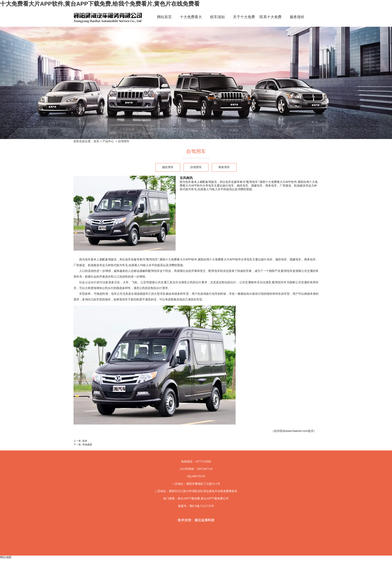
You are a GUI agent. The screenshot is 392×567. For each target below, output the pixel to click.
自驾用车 (196, 167)
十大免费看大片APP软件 (191, 21)
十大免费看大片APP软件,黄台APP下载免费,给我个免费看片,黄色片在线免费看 (100, 4)
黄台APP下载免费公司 (215, 499)
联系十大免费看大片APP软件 (271, 21)
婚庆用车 (168, 167)
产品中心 (108, 141)
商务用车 (224, 167)
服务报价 (297, 17)
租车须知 (217, 17)
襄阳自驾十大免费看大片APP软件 (219, 259)
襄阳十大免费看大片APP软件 (178, 259)
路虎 (85, 441)
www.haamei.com (297, 431)
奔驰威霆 (87, 445)
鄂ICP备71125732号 (202, 506)
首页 (96, 141)
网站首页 (164, 17)
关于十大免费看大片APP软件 (244, 21)
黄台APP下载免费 (189, 499)
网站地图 (6, 557)
